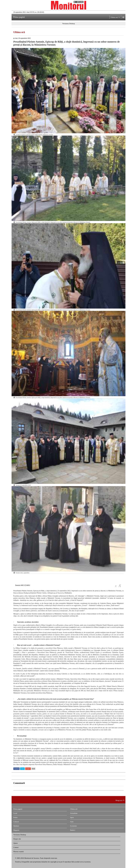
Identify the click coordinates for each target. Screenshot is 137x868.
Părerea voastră (18, 852)
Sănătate (16, 826)
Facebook (16, 769)
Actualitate (74, 813)
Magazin (16, 830)
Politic (16, 817)
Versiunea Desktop (20, 835)
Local (15, 813)
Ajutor (16, 843)
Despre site (17, 839)
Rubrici (73, 830)
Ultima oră (19, 32)
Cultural (16, 822)
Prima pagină (18, 809)
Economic (74, 826)
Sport (72, 817)
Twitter (22, 769)
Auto (72, 822)
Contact (16, 847)
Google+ (28, 769)
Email (33, 769)
